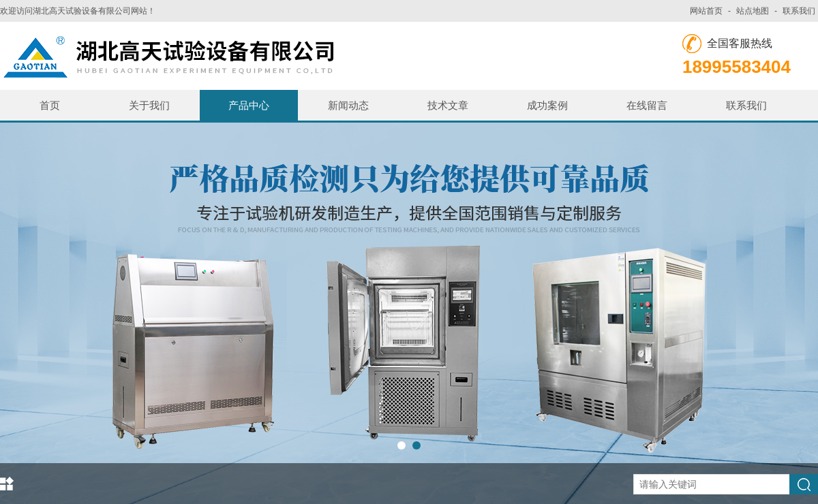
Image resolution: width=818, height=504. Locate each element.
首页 (50, 105)
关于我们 (149, 105)
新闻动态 (348, 105)
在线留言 (647, 105)
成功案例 (547, 105)
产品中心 (249, 105)
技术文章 (448, 105)
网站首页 (706, 11)
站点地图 (753, 11)
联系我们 (799, 11)
